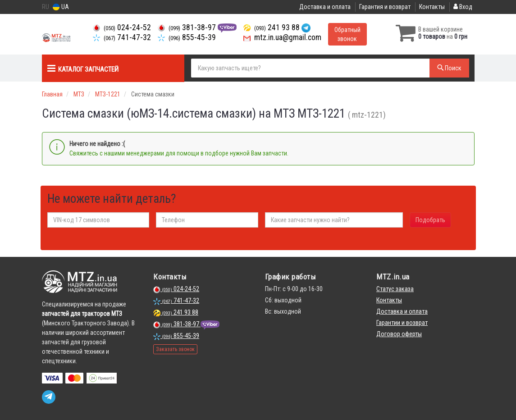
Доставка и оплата (325, 7)
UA (61, 7)
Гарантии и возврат (402, 323)
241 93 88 (272, 27)
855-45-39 (187, 37)
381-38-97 (188, 27)
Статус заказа (395, 289)
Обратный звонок (347, 34)
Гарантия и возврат (385, 7)
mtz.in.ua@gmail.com (282, 37)
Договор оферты (399, 334)
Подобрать (430, 220)
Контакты (432, 7)
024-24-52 (122, 27)
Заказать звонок (175, 349)
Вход (463, 7)
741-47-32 (122, 37)
